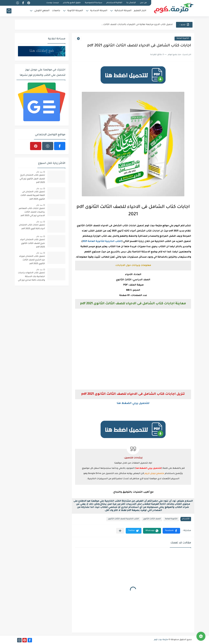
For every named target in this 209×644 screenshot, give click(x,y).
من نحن (143, 3)
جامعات (56, 11)
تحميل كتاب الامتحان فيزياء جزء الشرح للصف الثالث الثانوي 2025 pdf (32, 260)
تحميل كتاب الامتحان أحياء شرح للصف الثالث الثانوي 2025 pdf (33, 243)
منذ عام (39, 172)
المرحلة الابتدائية (123, 11)
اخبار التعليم (140, 11)
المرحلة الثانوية (75, 11)
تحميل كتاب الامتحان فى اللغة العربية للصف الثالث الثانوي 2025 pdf (33, 196)
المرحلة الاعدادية (99, 11)
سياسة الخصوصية (94, 3)
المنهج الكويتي (42, 11)
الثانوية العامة (183, 38)
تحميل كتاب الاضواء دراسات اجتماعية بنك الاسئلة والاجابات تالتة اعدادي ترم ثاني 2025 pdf (31, 277)
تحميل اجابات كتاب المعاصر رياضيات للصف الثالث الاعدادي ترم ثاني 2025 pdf (32, 212)
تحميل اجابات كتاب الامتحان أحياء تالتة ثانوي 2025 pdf (32, 227)
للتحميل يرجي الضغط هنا (133, 403)
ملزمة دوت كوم (161, 640)
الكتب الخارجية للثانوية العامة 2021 (102, 242)
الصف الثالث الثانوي (152, 519)
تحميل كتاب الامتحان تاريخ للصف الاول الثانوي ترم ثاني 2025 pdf (32, 179)
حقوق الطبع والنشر (72, 3)
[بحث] (9, 11)
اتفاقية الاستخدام (114, 3)
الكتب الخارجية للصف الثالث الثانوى (123, 519)
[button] (171, 531)
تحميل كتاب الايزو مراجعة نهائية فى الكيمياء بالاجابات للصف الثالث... (137, 25)
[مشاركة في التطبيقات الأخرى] (120, 531)
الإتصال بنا (131, 3)
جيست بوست (52, 3)
